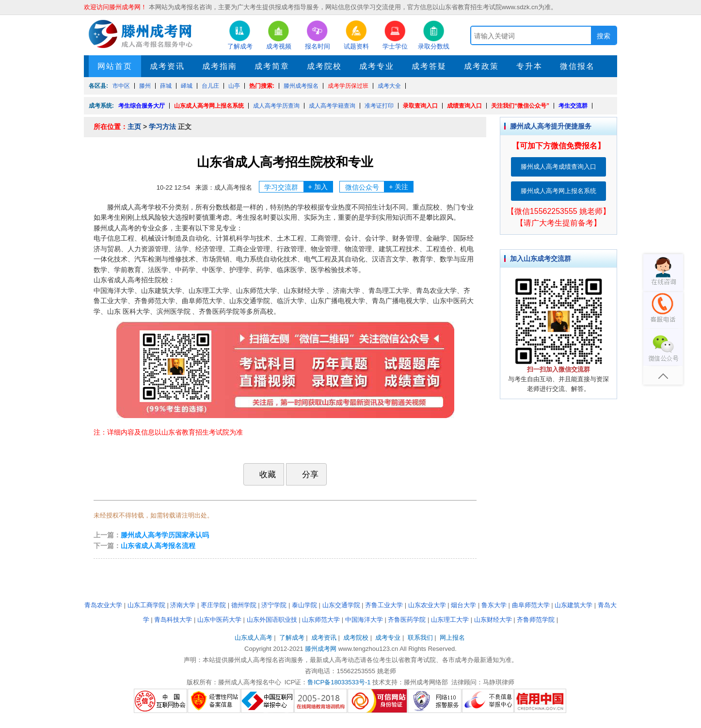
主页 (134, 127)
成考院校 (324, 66)
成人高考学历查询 (276, 106)
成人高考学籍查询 (332, 106)
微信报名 (577, 66)
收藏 (263, 474)
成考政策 (481, 66)
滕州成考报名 (301, 86)
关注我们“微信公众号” (520, 106)
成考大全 (389, 86)
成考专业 (377, 66)
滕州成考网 (321, 649)
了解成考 (292, 638)
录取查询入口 (420, 106)
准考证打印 (379, 106)
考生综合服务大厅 (142, 106)
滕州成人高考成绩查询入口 (558, 167)
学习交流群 (298, 187)
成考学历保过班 (348, 86)
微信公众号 (379, 187)
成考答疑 (429, 66)
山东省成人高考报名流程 (158, 546)
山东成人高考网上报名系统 (209, 106)
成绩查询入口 (464, 106)
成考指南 (220, 66)
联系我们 (420, 638)
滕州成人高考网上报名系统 (558, 191)
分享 (305, 474)
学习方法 (162, 127)
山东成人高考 (254, 638)
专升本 (529, 66)
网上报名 (452, 638)
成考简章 (272, 66)
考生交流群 (573, 106)
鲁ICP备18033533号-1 (339, 682)
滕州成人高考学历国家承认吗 (165, 535)
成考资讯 (167, 66)
